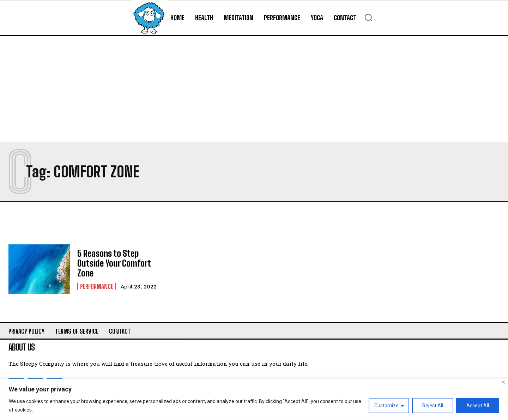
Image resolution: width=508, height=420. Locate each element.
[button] (368, 17)
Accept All (478, 406)
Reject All (433, 406)
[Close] (503, 382)
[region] (254, 399)
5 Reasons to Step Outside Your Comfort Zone (113, 263)
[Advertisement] (254, 89)
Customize (386, 406)
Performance (97, 286)
